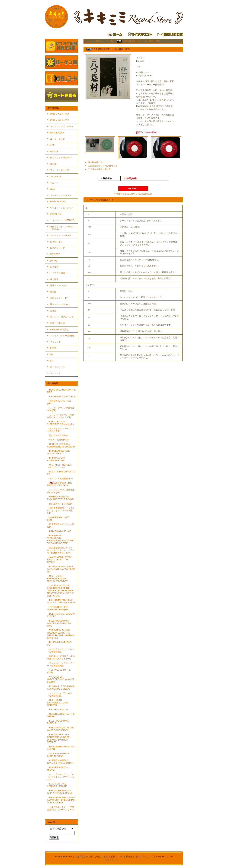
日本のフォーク (57, 248)
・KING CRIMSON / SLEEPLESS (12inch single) (60, 423)
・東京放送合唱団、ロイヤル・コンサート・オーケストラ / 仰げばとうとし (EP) (61, 550)
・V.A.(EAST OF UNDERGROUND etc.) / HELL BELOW (61, 679)
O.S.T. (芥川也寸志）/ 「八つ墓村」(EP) (138, 41)
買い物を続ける (95, 162)
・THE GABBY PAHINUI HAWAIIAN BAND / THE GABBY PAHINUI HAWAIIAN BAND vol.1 (61, 634)
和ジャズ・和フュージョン (63, 317)
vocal (53, 189)
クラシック (55, 342)
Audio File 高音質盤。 (60, 329)
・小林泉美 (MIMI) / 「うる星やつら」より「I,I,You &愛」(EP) (61, 510)
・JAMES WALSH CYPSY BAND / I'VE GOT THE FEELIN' (60, 560)
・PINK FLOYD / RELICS (59, 531)
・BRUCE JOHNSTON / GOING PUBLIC (59, 452)
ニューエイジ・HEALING (62, 220)
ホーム (90, 41)
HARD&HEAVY (57, 133)
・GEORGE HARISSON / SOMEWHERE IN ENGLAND (61, 445)
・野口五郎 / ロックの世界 (60, 504)
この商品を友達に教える (99, 169)
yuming (54, 261)
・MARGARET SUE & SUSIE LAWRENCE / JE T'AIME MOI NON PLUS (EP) (61, 800)
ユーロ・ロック (57, 139)
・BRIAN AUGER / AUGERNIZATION (56, 459)
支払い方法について (113, 857)
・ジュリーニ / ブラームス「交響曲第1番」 (60, 695)
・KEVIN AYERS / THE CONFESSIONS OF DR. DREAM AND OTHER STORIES (59, 738)
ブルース (54, 183)
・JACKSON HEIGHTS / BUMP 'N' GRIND (59, 755)
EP (52, 361)
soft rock (54, 151)
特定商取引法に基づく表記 (88, 857)
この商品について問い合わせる (103, 166)
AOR (52, 145)
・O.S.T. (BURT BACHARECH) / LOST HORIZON (58, 703)
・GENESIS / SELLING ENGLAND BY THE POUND (60, 498)
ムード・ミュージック (61, 235)
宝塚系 (53, 311)
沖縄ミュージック (59, 286)
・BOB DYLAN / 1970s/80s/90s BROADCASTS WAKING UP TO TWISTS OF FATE (61, 539)
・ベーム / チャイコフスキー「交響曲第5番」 (61, 651)
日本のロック (56, 242)
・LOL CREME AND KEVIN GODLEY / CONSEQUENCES (61, 601)
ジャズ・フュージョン (61, 195)
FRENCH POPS (58, 201)
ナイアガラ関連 (57, 273)
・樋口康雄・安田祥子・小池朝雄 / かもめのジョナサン (61, 657)
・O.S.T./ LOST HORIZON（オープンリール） (60, 466)
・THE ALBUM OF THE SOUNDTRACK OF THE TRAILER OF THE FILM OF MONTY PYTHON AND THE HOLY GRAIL (60, 591)
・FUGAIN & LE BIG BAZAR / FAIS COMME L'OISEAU (61, 688)
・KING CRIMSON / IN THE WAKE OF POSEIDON (60, 729)
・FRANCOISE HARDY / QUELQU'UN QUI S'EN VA (60, 792)
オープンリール (57, 367)
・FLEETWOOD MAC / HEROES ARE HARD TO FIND (59, 623)
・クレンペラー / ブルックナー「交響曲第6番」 (61, 664)
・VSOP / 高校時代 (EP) (59, 440)
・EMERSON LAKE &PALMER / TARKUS (57, 785)
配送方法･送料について (137, 857)
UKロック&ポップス (60, 114)
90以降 (53, 164)
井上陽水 (54, 279)
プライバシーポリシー (162, 857)
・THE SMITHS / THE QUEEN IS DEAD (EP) (58, 608)
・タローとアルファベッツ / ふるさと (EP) (60, 430)
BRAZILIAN (56, 214)
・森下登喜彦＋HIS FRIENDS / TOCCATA (59, 484)
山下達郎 (54, 267)
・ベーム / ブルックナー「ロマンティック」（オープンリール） (61, 777)
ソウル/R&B (56, 177)
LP (51, 354)
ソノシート (55, 373)
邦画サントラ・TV (59, 298)
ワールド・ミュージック (62, 208)
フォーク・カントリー (61, 170)
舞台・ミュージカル (60, 304)
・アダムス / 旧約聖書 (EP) (60, 479)
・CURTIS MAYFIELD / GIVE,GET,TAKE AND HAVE (60, 762)
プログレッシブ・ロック (62, 126)
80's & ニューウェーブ (61, 158)
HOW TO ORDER (63, 857)
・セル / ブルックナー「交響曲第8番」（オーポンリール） (61, 808)
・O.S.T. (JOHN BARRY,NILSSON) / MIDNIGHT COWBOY (57, 579)
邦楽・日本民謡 (57, 323)
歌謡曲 (53, 292)
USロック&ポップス (60, 120)
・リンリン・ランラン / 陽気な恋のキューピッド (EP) (61, 416)
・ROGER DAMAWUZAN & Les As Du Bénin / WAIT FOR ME (61, 569)
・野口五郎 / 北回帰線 (57, 435)
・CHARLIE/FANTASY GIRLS (61, 397)
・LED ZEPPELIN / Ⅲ (58, 710)
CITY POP (55, 254)
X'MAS (53, 348)
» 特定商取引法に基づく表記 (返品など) (133, 194)
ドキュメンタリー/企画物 (62, 336)
